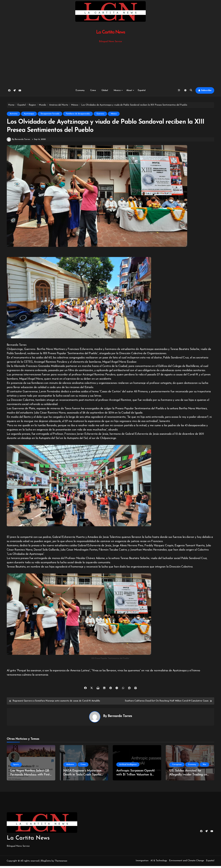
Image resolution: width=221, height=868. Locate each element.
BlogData (46, 863)
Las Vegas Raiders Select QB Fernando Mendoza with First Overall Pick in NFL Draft (30, 777)
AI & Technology (159, 863)
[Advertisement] (111, 65)
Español (142, 90)
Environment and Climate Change (187, 863)
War (204, 766)
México (114, 114)
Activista (14, 114)
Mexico (118, 90)
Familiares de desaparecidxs (78, 114)
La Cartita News (111, 32)
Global (105, 90)
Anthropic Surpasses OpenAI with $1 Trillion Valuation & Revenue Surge (135, 777)
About (130, 90)
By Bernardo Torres (18, 141)
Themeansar (61, 863)
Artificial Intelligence (128, 766)
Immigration (142, 863)
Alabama (70, 766)
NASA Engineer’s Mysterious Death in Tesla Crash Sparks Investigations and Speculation (84, 777)
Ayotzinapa (29, 114)
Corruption (177, 766)
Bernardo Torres (120, 718)
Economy (80, 90)
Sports (16, 766)
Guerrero (100, 114)
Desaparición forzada (50, 114)
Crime (93, 90)
